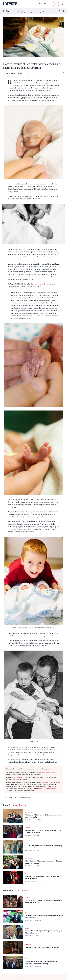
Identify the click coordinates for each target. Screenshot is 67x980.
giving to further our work (47, 772)
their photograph (40, 284)
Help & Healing (44, 4)
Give (56, 4)
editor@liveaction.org (17, 777)
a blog (36, 633)
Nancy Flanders (22, 890)
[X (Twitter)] (60, 11)
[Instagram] (63, 11)
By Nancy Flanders (23, 73)
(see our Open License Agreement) (47, 788)
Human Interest (9, 73)
